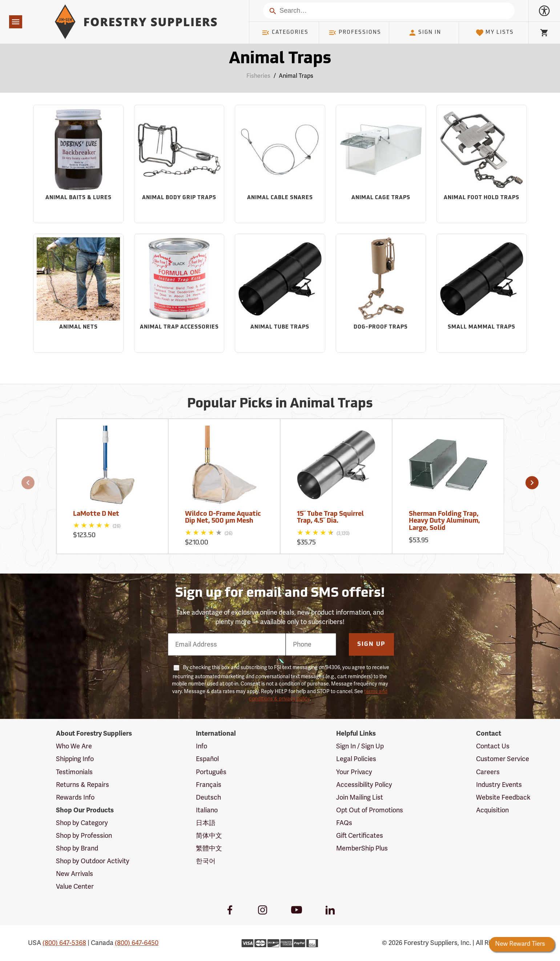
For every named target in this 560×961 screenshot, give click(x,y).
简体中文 (209, 836)
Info (202, 746)
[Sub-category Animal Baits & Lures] (78, 164)
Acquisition (492, 810)
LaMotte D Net (96, 514)
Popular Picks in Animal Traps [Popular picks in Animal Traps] (280, 404)
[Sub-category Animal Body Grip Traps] (179, 164)
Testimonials (74, 772)
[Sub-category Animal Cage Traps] (381, 164)
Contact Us (493, 746)
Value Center (75, 886)
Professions (355, 33)
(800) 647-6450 (137, 943)
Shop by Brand (77, 848)
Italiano (207, 810)
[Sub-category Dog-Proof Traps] (381, 293)
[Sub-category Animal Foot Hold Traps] (482, 164)
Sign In (425, 33)
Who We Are (74, 746)
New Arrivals (74, 874)
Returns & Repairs (82, 785)
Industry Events (499, 785)
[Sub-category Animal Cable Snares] (280, 164)
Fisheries (258, 76)
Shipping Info (75, 759)
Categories (285, 33)
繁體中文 (209, 848)
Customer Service (503, 759)
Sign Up (371, 644)
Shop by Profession (84, 836)
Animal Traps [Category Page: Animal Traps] (280, 59)
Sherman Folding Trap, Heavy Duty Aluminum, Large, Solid (444, 521)
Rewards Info (75, 797)
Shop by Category (82, 823)
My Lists (495, 33)
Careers (488, 772)
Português (211, 772)
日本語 (206, 823)
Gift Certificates (360, 836)
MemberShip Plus (362, 848)
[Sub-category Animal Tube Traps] (280, 293)
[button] (28, 483)
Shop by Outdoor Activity (93, 861)
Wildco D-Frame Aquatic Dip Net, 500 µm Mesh (223, 518)
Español (207, 759)
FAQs (344, 823)
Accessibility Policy (364, 785)
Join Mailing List (360, 797)
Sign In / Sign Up (360, 746)
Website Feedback (503, 797)
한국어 (206, 861)
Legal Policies (356, 759)
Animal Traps (296, 76)
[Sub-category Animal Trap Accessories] (179, 293)
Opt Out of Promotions (370, 810)
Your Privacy (354, 772)
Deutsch (208, 797)
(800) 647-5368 (64, 943)
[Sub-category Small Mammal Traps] (482, 293)
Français (209, 785)
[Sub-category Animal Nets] (78, 293)
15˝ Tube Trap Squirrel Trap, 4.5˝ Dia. (330, 518)
